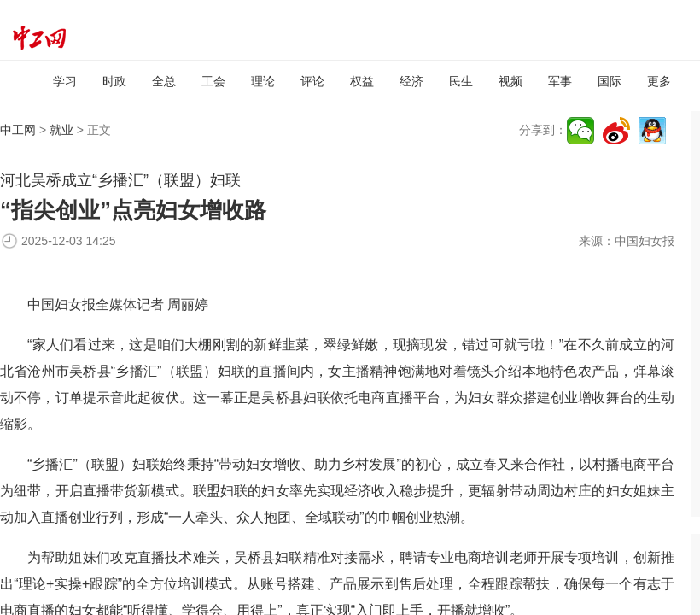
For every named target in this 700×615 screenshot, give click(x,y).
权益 (362, 81)
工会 (213, 81)
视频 (510, 81)
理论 (263, 81)
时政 (114, 81)
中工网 (18, 130)
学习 (65, 81)
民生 (461, 81)
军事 (560, 81)
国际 (610, 81)
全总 (164, 81)
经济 (411, 81)
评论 (312, 81)
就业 (61, 130)
